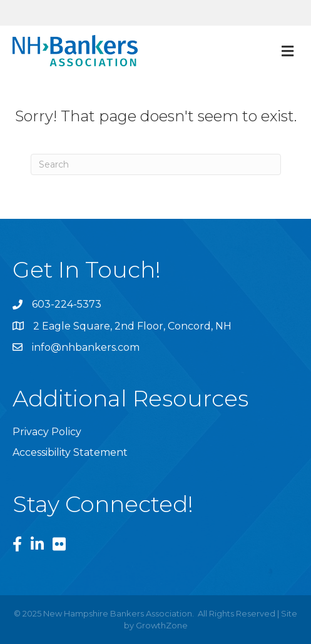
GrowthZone (162, 625)
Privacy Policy (47, 432)
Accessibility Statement (70, 452)
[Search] (156, 164)
